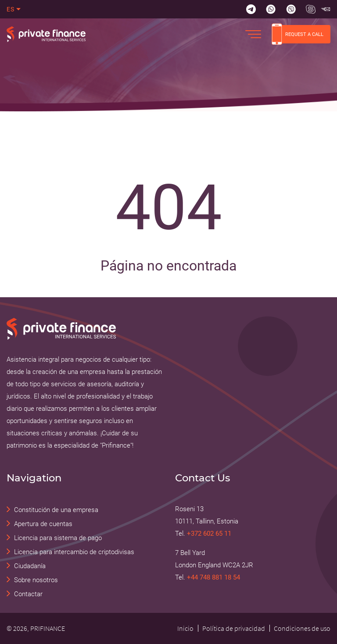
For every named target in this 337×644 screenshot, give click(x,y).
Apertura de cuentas (43, 524)
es (11, 9)
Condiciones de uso (302, 628)
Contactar (28, 594)
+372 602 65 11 (209, 534)
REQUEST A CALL (298, 34)
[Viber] (291, 9)
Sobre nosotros (36, 580)
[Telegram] (251, 9)
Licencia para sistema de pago (58, 538)
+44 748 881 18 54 (213, 577)
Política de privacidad (234, 628)
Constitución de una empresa (56, 510)
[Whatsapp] (271, 9)
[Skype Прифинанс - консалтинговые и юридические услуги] (311, 9)
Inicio (185, 628)
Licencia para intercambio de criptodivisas (74, 552)
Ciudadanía (30, 566)
